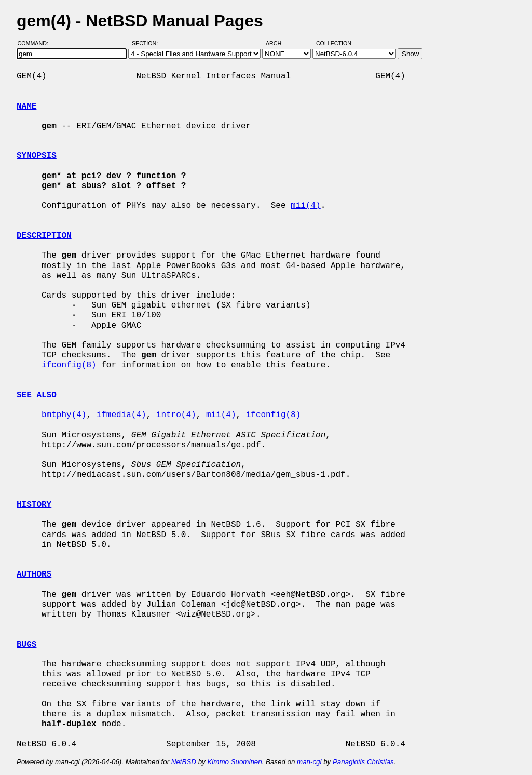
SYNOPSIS (37, 156)
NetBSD (184, 762)
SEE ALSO (37, 395)
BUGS (26, 645)
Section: (147, 43)
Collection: (335, 43)
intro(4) (176, 415)
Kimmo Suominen (234, 762)
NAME (26, 106)
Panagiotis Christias (363, 762)
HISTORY (34, 505)
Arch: (279, 43)
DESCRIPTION (44, 236)
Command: (36, 43)
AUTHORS (34, 574)
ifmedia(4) (121, 415)
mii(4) (306, 206)
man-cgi (309, 762)
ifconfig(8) (69, 365)
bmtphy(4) (64, 415)
